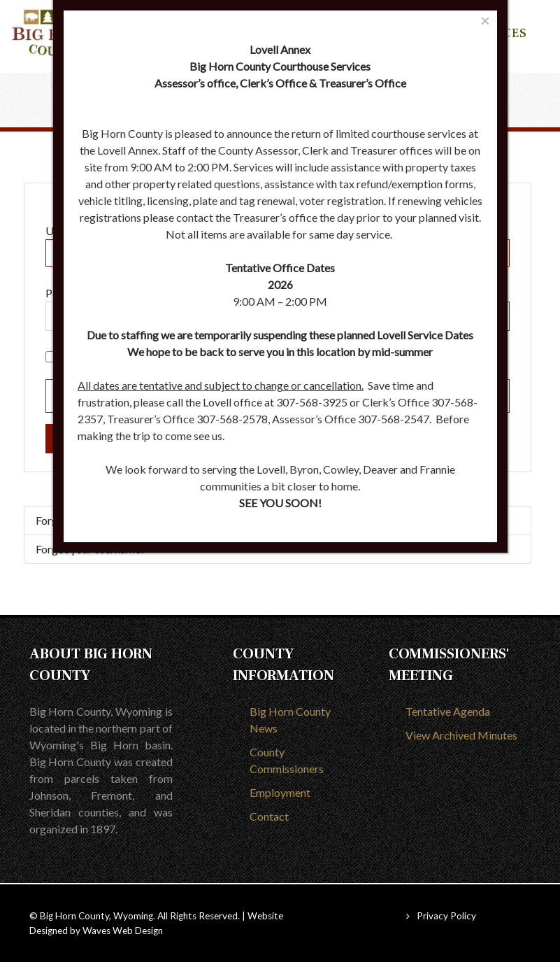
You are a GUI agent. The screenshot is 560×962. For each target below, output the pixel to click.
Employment (280, 792)
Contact (269, 816)
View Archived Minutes (461, 735)
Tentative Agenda (448, 711)
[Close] (485, 21)
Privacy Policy (446, 916)
